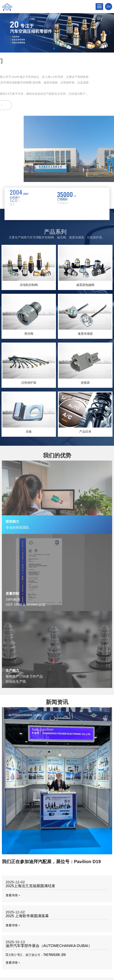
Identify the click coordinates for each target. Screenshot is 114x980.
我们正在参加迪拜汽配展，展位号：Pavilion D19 (51, 862)
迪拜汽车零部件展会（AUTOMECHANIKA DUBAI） (49, 946)
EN (108, 7)
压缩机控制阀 (29, 285)
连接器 (85, 383)
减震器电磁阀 (85, 285)
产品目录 (85, 432)
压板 (29, 432)
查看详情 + (13, 895)
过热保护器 (29, 383)
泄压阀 (29, 334)
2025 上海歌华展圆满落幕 (27, 916)
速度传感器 (85, 334)
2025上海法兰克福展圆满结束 (31, 886)
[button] (54, 49)
